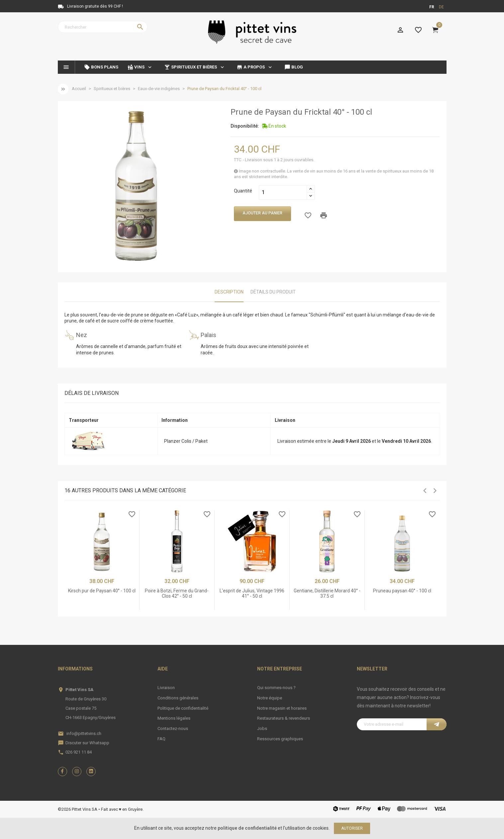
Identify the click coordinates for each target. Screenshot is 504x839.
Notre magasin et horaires (282, 708)
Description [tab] (229, 292)
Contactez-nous (173, 728)
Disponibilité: (245, 126)
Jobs (262, 728)
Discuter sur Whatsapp (87, 743)
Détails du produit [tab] (273, 292)
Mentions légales (174, 718)
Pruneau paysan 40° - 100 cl (402, 591)
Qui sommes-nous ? (276, 688)
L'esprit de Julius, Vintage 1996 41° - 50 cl (252, 593)
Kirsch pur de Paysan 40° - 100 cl (102, 591)
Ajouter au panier (262, 213)
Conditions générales (178, 698)
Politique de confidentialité (183, 708)
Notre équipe (270, 698)
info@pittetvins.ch (84, 733)
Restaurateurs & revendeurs (284, 718)
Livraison (166, 688)
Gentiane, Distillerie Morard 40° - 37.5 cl (327, 593)
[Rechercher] (103, 27)
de (441, 7)
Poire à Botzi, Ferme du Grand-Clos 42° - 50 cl (177, 593)
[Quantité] (283, 192)
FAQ (161, 739)
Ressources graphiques (280, 739)
